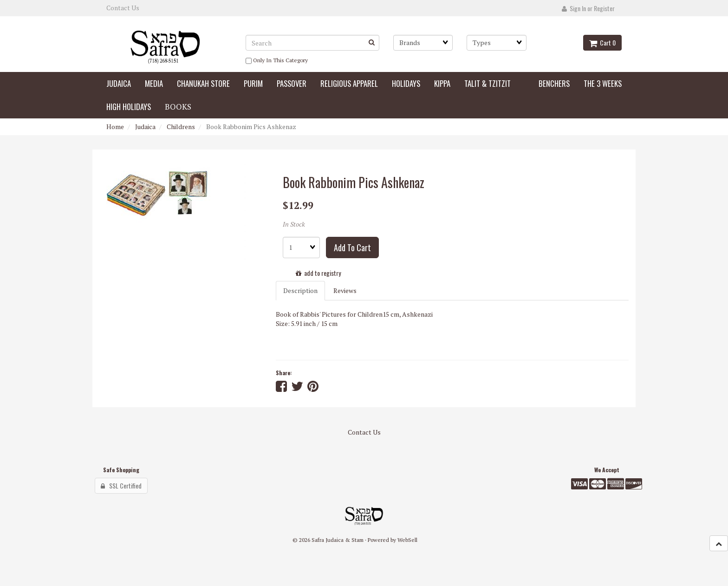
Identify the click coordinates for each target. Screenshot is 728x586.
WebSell (407, 540)
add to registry (318, 273)
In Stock (294, 224)
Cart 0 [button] (602, 42)
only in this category (277, 61)
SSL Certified (121, 485)
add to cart (352, 247)
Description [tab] (300, 290)
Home (115, 127)
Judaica (145, 127)
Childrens (181, 127)
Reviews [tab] (345, 290)
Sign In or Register (588, 8)
